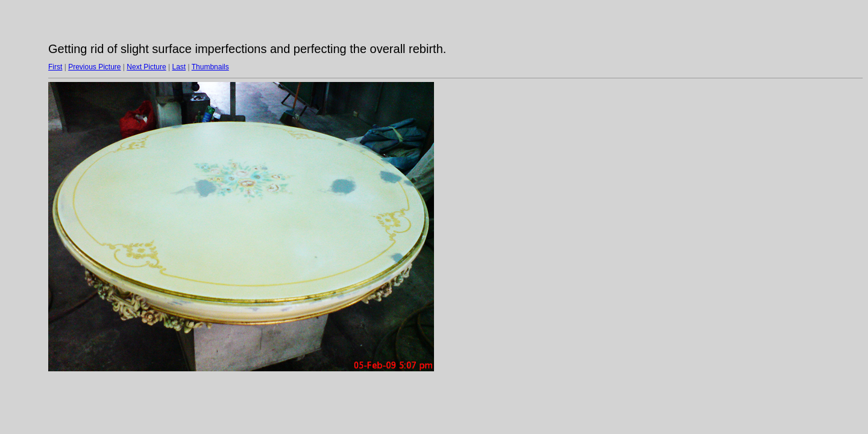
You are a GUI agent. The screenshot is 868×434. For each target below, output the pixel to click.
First (55, 67)
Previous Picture (94, 67)
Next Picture (146, 67)
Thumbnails (210, 67)
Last (179, 67)
